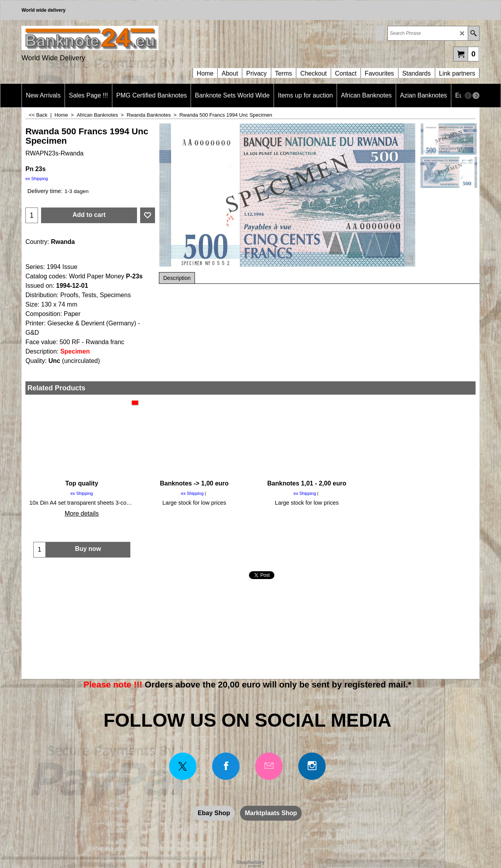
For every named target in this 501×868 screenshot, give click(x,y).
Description (177, 278)
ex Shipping (37, 179)
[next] (476, 96)
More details (82, 513)
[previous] (468, 96)
